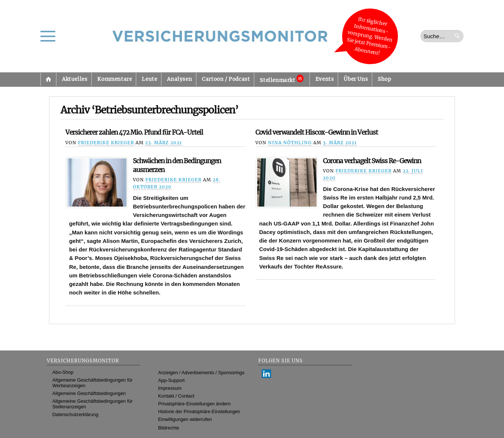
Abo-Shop (63, 372)
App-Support (171, 380)
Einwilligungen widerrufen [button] (185, 419)
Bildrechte (169, 428)
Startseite (48, 79)
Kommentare (114, 79)
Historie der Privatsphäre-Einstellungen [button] (199, 411)
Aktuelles (75, 79)
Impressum (170, 388)
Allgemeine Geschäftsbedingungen (89, 393)
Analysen (179, 79)
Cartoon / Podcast (226, 79)
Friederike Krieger (106, 143)
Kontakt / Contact (176, 396)
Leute (149, 79)
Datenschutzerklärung (75, 414)
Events (325, 79)
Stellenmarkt (282, 79)
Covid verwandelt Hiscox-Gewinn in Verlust (317, 132)
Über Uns (356, 79)
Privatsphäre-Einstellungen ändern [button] (194, 404)
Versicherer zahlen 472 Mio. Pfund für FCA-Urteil (134, 132)
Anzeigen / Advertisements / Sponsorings (201, 373)
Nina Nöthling (290, 143)
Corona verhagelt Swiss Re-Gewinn (372, 161)
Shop (384, 79)
